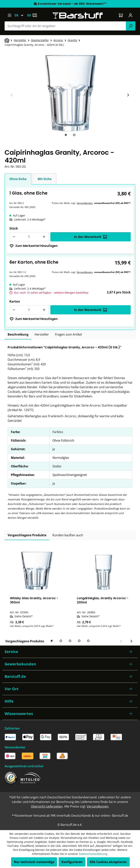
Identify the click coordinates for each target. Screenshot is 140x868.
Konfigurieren (72, 862)
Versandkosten (85, 203)
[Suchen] (131, 26)
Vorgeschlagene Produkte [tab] (27, 535)
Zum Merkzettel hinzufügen (34, 246)
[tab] (66, 135)
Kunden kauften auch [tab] (68, 535)
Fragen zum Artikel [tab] (68, 334)
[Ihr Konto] (131, 15)
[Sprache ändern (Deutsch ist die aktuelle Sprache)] (21, 15)
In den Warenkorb (91, 237)
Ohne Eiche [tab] (18, 179)
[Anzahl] (29, 237)
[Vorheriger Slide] (12, 95)
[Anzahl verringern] (14, 237)
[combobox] (65, 26)
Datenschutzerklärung (93, 854)
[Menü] (9, 15)
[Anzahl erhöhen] (44, 237)
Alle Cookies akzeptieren (108, 862)
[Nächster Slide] (128, 95)
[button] (70, 652)
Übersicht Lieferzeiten (47, 806)
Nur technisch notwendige (34, 862)
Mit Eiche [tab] (45, 179)
